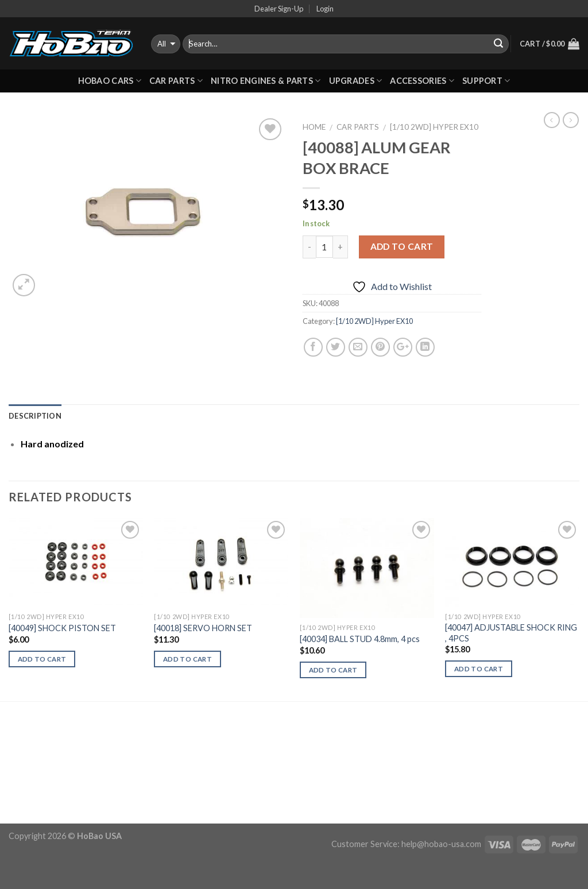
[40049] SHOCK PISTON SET (62, 628)
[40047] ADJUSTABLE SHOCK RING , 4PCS (511, 633)
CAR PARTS (176, 81)
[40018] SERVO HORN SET (203, 628)
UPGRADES (356, 81)
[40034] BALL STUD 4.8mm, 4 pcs (360, 639)
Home (314, 127)
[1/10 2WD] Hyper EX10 (434, 127)
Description (35, 416)
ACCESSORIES (422, 81)
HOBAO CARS (110, 81)
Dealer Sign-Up (279, 9)
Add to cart (402, 246)
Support (486, 81)
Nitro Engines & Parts (266, 81)
